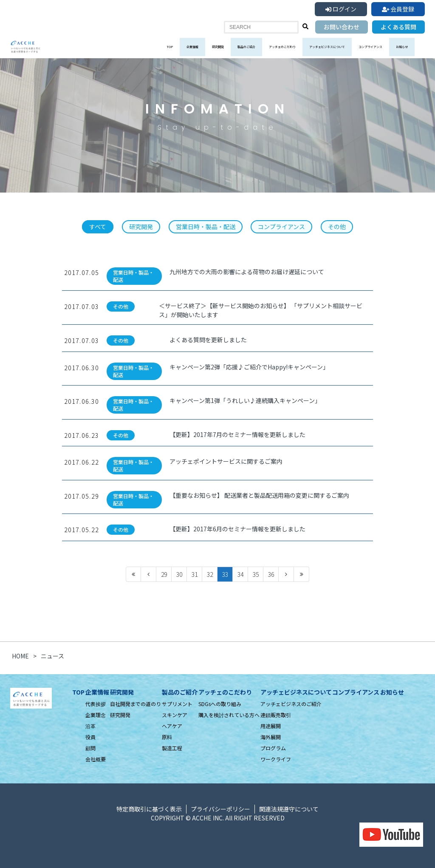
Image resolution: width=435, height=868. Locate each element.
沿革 (90, 726)
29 (164, 574)
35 (256, 574)
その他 (337, 227)
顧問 (90, 748)
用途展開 (271, 726)
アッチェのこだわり (282, 47)
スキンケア (175, 715)
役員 (90, 737)
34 (240, 574)
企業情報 (192, 47)
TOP (170, 47)
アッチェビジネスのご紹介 (291, 704)
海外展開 (271, 737)
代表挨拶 (96, 704)
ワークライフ (276, 759)
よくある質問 (398, 27)
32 (210, 574)
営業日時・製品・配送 (206, 227)
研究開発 (218, 47)
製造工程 (172, 748)
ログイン (341, 9)
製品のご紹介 (246, 47)
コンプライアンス (370, 47)
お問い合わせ (342, 27)
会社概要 (96, 759)
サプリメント (177, 704)
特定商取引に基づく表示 (149, 809)
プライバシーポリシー (220, 809)
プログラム (273, 748)
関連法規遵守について (289, 809)
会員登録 (398, 9)
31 (195, 574)
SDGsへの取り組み (220, 704)
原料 (167, 737)
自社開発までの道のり (136, 704)
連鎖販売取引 (276, 715)
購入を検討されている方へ (229, 715)
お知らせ (402, 47)
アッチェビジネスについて (327, 47)
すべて (98, 227)
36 (271, 574)
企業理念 (96, 715)
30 (179, 574)
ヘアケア (172, 726)
